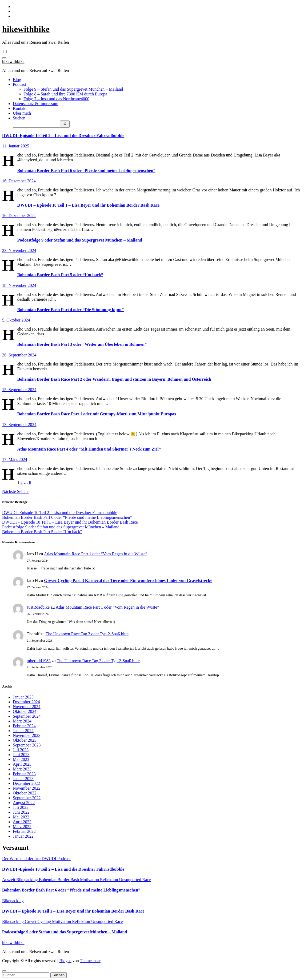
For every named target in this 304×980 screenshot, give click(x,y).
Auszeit (9, 880)
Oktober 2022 (25, 793)
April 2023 (22, 764)
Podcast (19, 84)
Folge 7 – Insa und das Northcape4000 (56, 99)
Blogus (65, 961)
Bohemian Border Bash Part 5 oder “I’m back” (60, 275)
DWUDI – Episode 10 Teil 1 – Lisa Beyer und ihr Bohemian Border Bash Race (88, 205)
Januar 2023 (23, 779)
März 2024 (22, 721)
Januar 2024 (23, 731)
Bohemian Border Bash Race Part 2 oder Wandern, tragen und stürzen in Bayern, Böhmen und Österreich (114, 379)
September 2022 (27, 798)
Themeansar (90, 961)
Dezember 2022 (26, 783)
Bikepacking (28, 880)
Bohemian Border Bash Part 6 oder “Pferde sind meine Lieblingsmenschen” (86, 170)
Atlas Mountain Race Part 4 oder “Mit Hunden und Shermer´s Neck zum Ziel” (89, 449)
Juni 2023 (21, 755)
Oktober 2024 (25, 711)
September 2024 (27, 716)
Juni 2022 (21, 812)
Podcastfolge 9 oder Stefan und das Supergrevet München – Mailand (80, 240)
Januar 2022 (23, 836)
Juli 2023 (21, 750)
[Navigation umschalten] (4, 58)
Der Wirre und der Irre (22, 859)
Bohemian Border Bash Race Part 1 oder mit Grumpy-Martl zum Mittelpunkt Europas (97, 414)
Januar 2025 (23, 697)
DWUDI (49, 859)
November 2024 (27, 707)
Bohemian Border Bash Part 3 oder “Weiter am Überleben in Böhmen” (82, 344)
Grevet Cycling (38, 921)
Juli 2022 (21, 807)
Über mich (22, 113)
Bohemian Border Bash (59, 880)
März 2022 (22, 827)
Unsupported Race (135, 880)
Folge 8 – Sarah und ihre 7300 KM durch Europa (65, 94)
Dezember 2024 (26, 702)
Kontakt (20, 108)
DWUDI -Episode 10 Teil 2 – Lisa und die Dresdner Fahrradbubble (63, 136)
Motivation (90, 880)
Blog (17, 80)
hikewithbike (26, 29)
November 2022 (27, 788)
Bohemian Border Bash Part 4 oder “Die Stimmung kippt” (71, 310)
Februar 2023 (24, 774)
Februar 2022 (24, 831)
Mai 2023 (21, 759)
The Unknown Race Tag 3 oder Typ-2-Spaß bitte (87, 634)
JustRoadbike (38, 607)
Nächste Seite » (15, 491)
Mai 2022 (21, 817)
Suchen (19, 118)
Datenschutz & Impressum (36, 104)
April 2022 (22, 822)
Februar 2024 (24, 726)
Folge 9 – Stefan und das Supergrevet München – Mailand (73, 89)
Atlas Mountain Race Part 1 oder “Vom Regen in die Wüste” (95, 554)
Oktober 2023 (25, 740)
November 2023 (27, 735)
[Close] (4, 971)
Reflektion (110, 880)
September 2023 (27, 745)
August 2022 (24, 803)
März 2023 (22, 769)
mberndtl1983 (39, 661)
